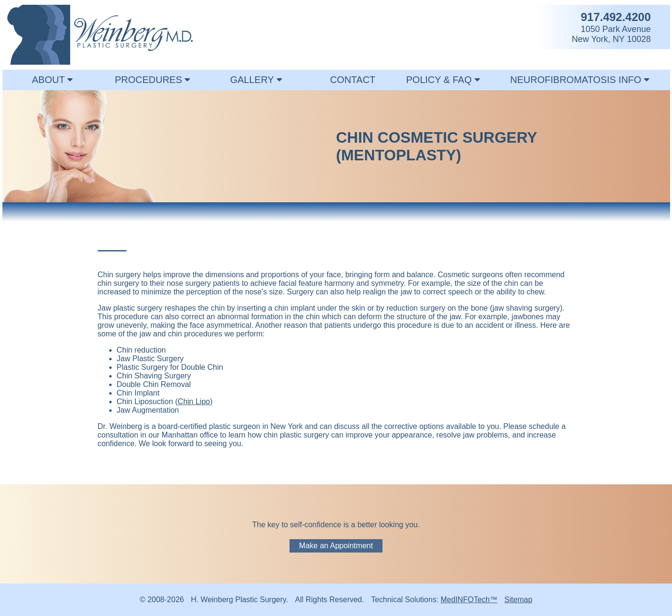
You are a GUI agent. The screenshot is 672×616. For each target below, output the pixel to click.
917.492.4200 (616, 17)
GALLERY (256, 80)
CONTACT (353, 80)
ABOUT (52, 80)
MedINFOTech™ (469, 600)
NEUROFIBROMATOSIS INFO (580, 80)
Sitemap (518, 600)
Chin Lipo (194, 402)
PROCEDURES (153, 80)
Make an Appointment (336, 546)
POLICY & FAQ (443, 80)
